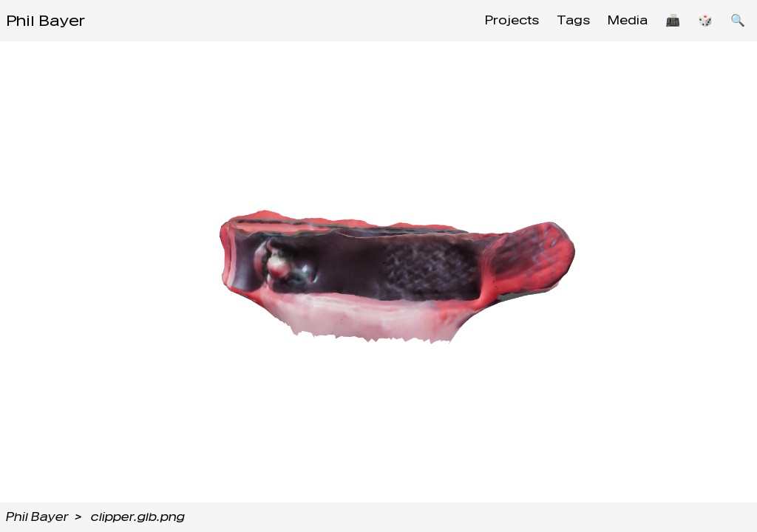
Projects (512, 20)
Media (628, 20)
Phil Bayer (45, 21)
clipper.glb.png (138, 517)
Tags (573, 20)
